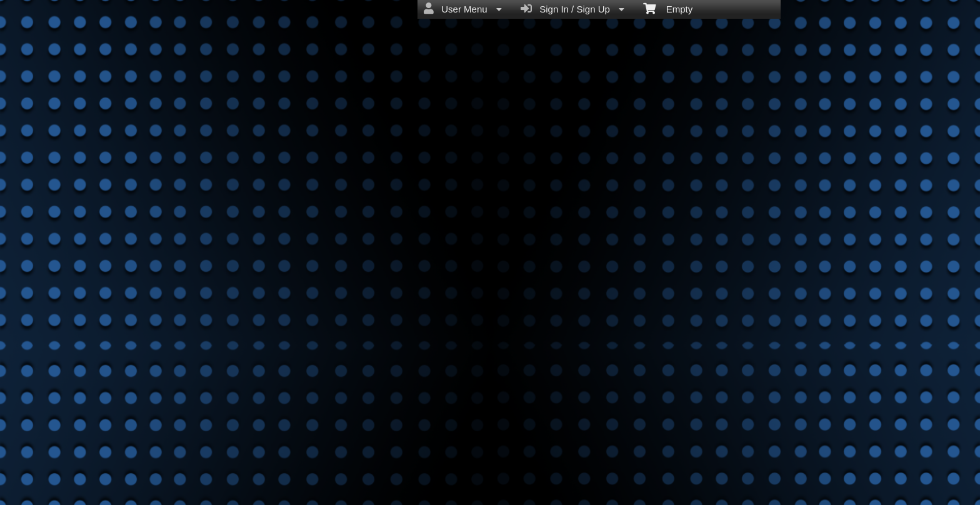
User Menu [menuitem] (463, 9)
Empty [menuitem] (668, 8)
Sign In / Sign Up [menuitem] (572, 9)
